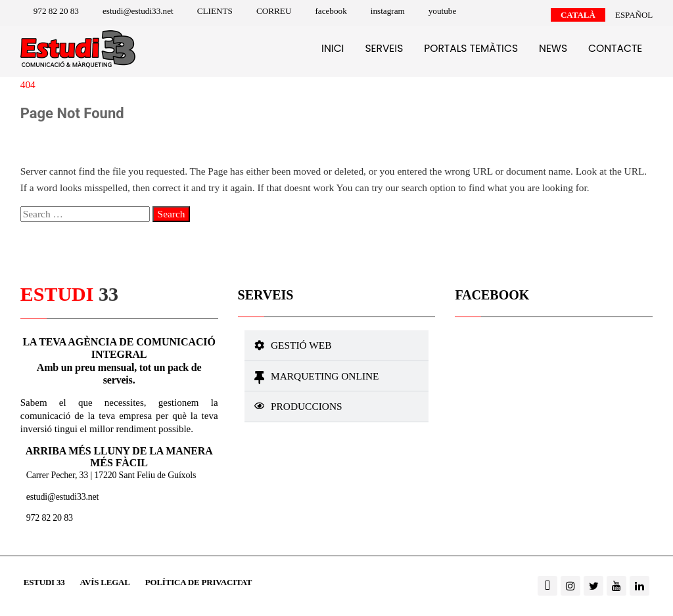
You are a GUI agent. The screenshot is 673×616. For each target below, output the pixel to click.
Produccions (307, 406)
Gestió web (301, 345)
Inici (333, 48)
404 (28, 84)
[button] (337, 345)
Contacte (615, 48)
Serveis (384, 48)
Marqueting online (325, 376)
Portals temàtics (471, 48)
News (553, 48)
